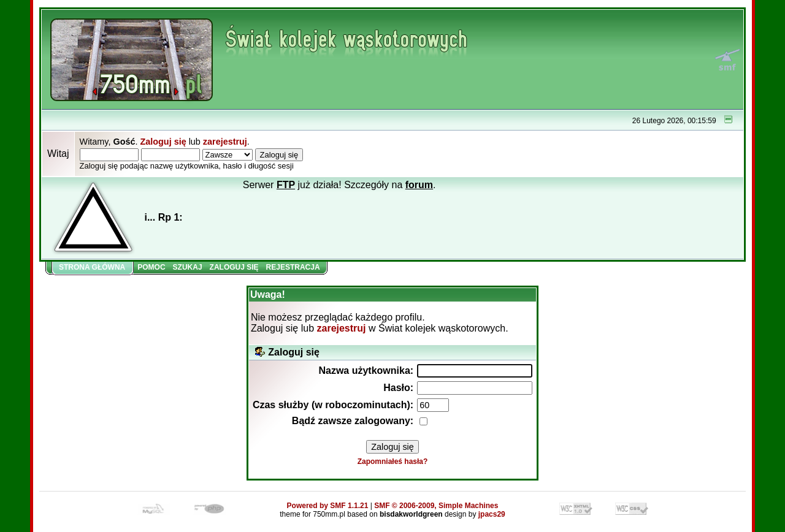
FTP (286, 185)
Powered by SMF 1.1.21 (328, 506)
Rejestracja (293, 267)
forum (419, 185)
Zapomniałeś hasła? (393, 462)
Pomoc (151, 267)
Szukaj (188, 267)
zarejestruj (225, 142)
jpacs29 (492, 514)
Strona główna (92, 267)
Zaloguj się (163, 142)
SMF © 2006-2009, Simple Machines (436, 506)
